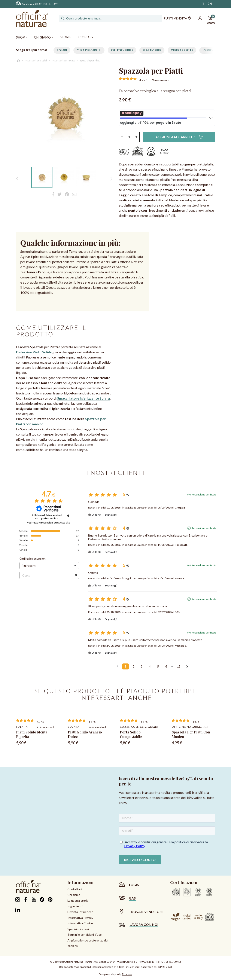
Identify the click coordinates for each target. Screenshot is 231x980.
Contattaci (75, 889)
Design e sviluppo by (116, 974)
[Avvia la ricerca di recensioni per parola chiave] (76, 575)
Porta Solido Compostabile (131, 734)
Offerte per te (182, 50)
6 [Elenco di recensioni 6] (166, 666)
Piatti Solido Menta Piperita (32, 734)
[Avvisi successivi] (187, 667)
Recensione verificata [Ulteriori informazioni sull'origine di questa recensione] (204, 494)
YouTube (34, 900)
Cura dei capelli (89, 50)
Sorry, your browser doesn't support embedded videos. (159, 344)
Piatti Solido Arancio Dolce (85, 734)
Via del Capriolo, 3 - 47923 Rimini (136, 962)
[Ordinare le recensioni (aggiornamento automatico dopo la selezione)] (49, 566)
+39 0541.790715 (171, 962)
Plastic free (152, 50)
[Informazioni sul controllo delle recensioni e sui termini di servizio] (68, 516)
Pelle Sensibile (122, 50)
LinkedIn (18, 910)
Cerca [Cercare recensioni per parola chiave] (47, 575)
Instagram (18, 900)
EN (210, 4)
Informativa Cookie (80, 923)
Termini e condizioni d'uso (85, 935)
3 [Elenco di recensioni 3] (142, 666)
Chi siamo (74, 895)
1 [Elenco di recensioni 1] (125, 666)
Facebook (26, 900)
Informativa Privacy (80, 918)
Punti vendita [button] (177, 19)
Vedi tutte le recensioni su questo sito (48, 523)
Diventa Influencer (80, 912)
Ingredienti (75, 906)
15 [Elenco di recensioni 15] (179, 666)
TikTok (42, 900)
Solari (62, 50)
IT (203, 4)
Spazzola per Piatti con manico (191, 734)
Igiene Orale (212, 50)
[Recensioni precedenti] (118, 666)
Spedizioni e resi (78, 929)
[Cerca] (110, 18)
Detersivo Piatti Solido (34, 352)
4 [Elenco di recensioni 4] (150, 666)
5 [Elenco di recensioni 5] (158, 666)
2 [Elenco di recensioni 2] (134, 666)
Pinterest (50, 900)
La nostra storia (78, 900)
